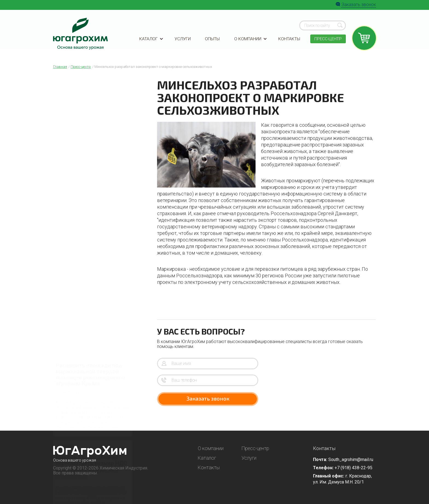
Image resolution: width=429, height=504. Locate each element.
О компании (250, 42)
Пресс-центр (327, 42)
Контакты (288, 42)
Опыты (212, 42)
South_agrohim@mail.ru (351, 460)
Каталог (151, 42)
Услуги (182, 42)
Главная (60, 67)
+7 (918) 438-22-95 (353, 468)
